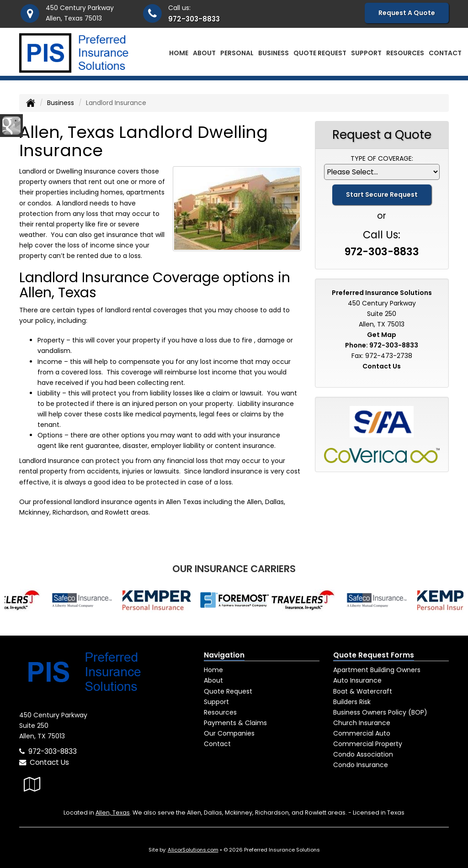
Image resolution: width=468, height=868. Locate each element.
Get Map (382, 335)
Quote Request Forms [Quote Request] (374, 655)
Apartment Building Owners (377, 670)
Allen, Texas (113, 813)
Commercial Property (368, 744)
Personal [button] (237, 53)
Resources (220, 712)
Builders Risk (352, 702)
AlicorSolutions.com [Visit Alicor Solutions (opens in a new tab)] (193, 850)
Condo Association (363, 754)
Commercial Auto (362, 733)
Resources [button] (405, 53)
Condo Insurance (361, 765)
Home (179, 53)
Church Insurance (362, 723)
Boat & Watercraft (363, 691)
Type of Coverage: (382, 158)
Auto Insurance (357, 680)
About (204, 53)
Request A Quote (407, 13)
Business (61, 103)
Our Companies (229, 733)
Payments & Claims (235, 723)
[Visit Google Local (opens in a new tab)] (32, 784)
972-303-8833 (194, 19)
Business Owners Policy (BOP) (380, 712)
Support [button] (366, 53)
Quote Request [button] (320, 53)
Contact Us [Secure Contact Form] (382, 366)
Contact (445, 53)
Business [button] (274, 53)
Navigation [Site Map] (224, 655)
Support (216, 702)
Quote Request (228, 691)
